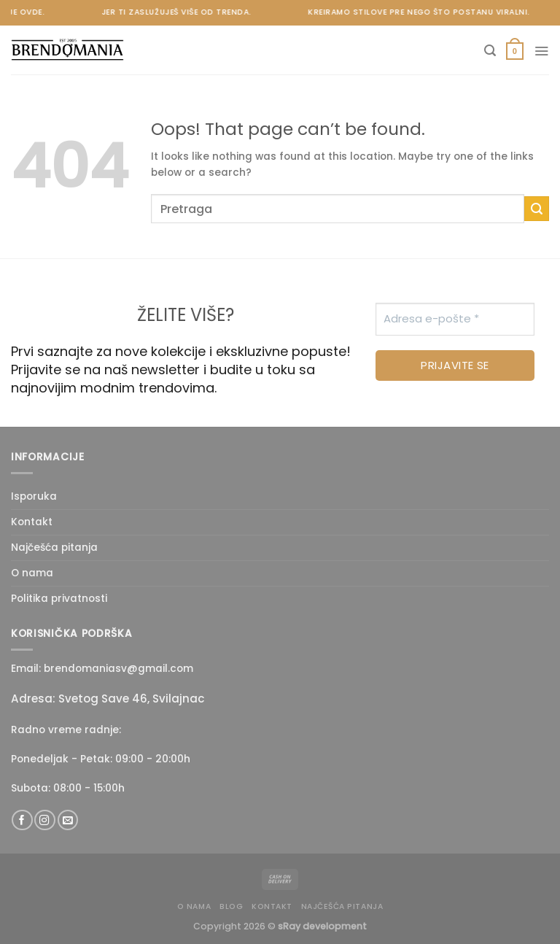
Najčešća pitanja (54, 548)
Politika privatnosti (59, 599)
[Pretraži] (490, 51)
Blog (231, 906)
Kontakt (32, 522)
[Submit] (537, 209)
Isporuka (34, 496)
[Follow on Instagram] (44, 820)
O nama (32, 573)
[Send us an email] (68, 820)
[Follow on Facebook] (22, 820)
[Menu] (541, 51)
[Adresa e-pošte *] (455, 319)
